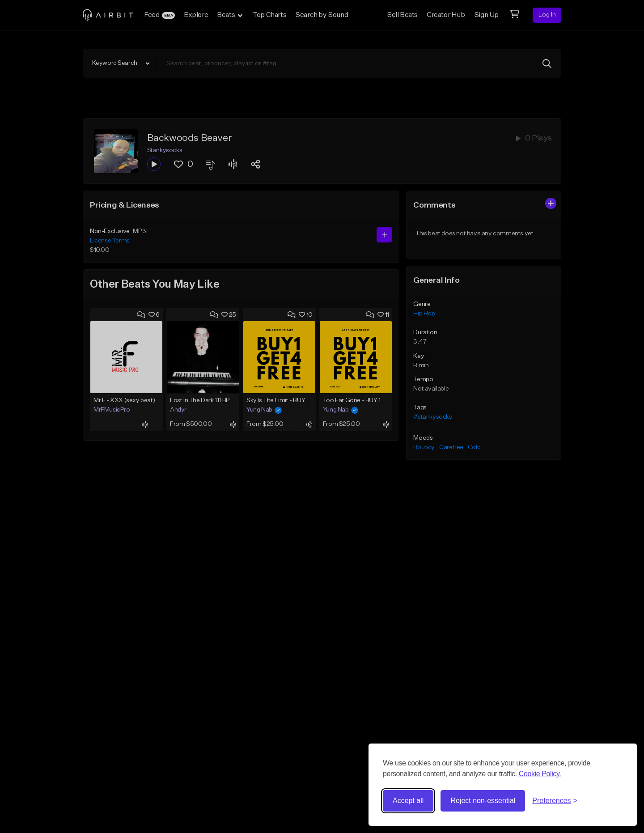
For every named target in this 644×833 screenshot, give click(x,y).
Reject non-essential (483, 801)
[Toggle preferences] (555, 801)
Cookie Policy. (540, 774)
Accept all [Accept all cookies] (408, 801)
